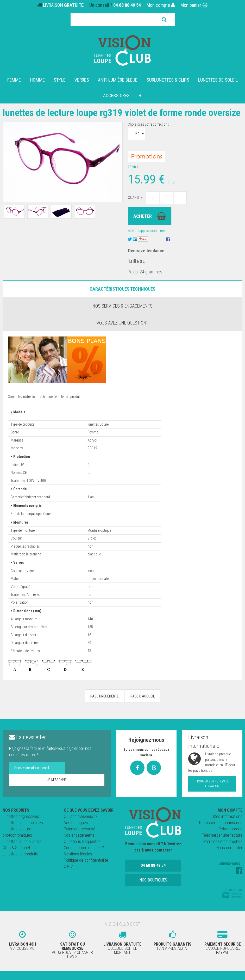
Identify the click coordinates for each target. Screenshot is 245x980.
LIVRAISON (63, 5)
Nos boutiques (76, 833)
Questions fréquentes (82, 852)
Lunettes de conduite (20, 864)
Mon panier (194, 5)
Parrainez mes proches (223, 852)
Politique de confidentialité (86, 871)
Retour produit (230, 839)
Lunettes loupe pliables (22, 852)
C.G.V (68, 877)
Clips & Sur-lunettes (19, 858)
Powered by (232, 904)
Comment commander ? (84, 858)
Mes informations (228, 827)
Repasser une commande (221, 833)
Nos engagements (79, 846)
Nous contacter (229, 858)
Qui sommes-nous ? (80, 827)
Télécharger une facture (222, 846)
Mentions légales (78, 864)
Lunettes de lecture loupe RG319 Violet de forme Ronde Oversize (114, 118)
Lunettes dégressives (21, 827)
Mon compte (161, 5)
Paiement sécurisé (80, 839)
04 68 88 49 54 (127, 5)
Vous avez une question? (123, 333)
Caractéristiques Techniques (123, 299)
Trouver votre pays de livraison (212, 794)
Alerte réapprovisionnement (148, 241)
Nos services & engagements (123, 316)
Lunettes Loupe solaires (23, 833)
